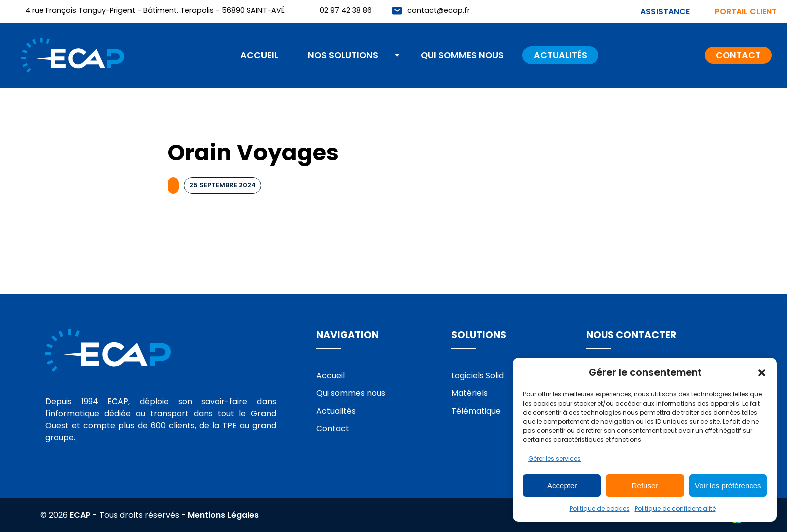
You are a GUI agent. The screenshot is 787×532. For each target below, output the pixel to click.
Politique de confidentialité (675, 509)
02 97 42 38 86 (346, 10)
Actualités (560, 55)
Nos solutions (343, 55)
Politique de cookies (600, 509)
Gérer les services (554, 458)
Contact (738, 55)
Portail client (746, 11)
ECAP (80, 515)
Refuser (645, 486)
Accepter (562, 486)
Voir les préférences (728, 486)
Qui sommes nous (462, 55)
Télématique (476, 411)
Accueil (259, 55)
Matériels (470, 393)
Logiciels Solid (478, 376)
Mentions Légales (223, 515)
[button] (762, 373)
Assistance (665, 11)
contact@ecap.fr (438, 10)
